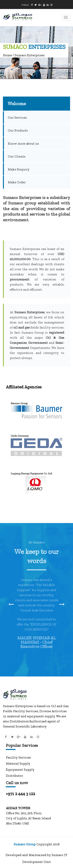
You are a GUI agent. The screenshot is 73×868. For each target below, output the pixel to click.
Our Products (18, 130)
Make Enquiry (19, 169)
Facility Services (18, 757)
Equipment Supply (20, 769)
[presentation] (11, 604)
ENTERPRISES (47, 47)
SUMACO (15, 47)
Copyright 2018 (48, 844)
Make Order (17, 182)
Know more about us (23, 143)
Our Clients (17, 156)
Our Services (17, 117)
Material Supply (18, 763)
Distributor (14, 776)
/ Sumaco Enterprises (28, 55)
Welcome (17, 104)
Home (7, 55)
